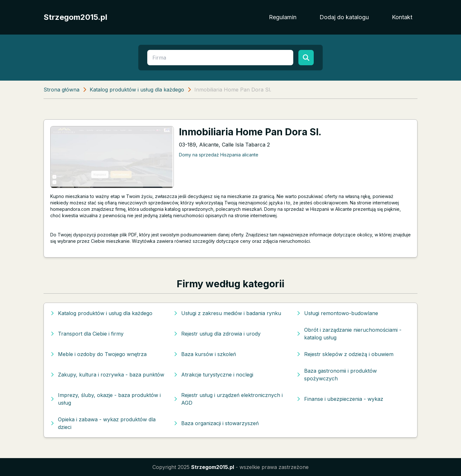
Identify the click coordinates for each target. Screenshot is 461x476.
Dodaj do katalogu (344, 17)
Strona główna (61, 90)
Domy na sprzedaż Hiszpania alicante (219, 155)
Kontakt (402, 17)
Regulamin (283, 17)
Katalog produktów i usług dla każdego (137, 90)
